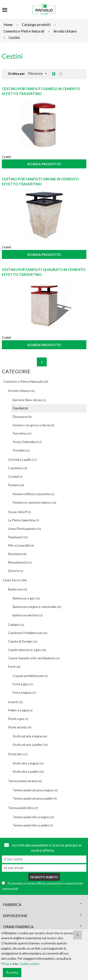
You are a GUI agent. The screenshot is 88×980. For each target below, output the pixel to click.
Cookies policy (29, 964)
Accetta (12, 972)
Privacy (6, 964)
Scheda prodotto (44, 164)
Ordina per (16, 73)
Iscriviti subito (44, 877)
